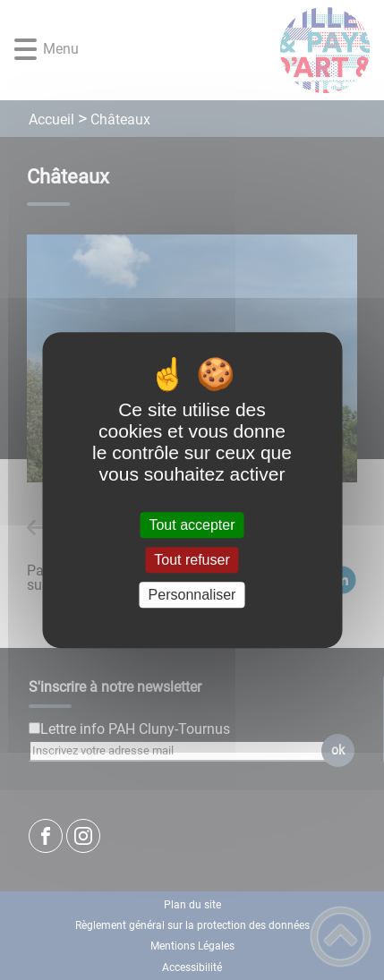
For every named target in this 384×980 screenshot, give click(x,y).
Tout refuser (192, 560)
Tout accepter (192, 525)
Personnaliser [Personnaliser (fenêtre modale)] (192, 595)
